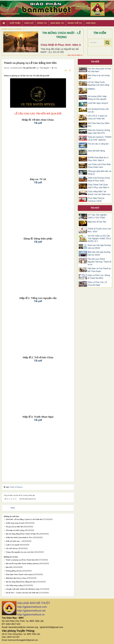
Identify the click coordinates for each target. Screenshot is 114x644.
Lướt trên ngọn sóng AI (98, 103)
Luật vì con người (12, 545)
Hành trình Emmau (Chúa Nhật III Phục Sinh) (99, 179)
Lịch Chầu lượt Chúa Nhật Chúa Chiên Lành (99, 166)
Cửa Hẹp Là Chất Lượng (15, 530)
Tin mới (95, 62)
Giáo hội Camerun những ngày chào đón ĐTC (99, 132)
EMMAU (91, 89)
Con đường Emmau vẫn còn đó (98, 110)
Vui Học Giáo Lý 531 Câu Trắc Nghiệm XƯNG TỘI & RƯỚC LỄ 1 (99, 239)
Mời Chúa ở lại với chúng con (99, 77)
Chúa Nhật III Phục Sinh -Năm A (61, 45)
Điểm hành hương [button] (12, 29)
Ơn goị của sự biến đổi (14, 527)
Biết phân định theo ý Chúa (16, 578)
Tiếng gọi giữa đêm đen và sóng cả (99, 173)
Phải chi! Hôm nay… (13, 541)
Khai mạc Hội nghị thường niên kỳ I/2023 (99, 247)
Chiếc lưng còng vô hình (15, 523)
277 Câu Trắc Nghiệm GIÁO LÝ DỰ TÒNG (97, 216)
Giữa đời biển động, (97, 151)
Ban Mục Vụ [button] (57, 23)
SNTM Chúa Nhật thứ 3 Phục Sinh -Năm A (98, 159)
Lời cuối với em (12, 548)
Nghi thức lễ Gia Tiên (97, 222)
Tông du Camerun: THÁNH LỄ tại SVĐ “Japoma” (100, 138)
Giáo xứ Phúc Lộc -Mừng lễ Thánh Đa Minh (99, 277)
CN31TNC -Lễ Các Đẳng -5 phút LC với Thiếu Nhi (24, 519)
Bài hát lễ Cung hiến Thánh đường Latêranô (22, 564)
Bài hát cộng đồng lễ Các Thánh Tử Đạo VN (22, 534)
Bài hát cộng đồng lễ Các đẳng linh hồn (21, 582)
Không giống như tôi (14, 571)
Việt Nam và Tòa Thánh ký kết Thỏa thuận (99, 270)
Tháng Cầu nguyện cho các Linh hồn (20, 552)
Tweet (13, 508)
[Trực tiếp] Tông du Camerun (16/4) (96, 200)
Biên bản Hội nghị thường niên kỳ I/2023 (99, 253)
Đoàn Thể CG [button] (75, 23)
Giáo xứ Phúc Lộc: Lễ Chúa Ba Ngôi (97, 284)
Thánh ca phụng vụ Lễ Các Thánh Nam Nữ (22, 560)
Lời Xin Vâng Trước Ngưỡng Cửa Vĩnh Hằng (98, 84)
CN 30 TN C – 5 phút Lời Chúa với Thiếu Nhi (22, 593)
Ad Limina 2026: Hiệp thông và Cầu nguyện (97, 98)
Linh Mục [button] (91, 23)
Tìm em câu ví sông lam (98, 144)
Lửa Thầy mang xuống (14, 585)
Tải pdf (38, 123)
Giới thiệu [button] (15, 23)
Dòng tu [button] (42, 23)
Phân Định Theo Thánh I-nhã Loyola (19, 574)
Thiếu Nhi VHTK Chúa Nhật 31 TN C (19, 538)
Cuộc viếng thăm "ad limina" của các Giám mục (99, 193)
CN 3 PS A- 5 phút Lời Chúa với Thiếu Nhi (97, 117)
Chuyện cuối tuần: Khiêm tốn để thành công (22, 589)
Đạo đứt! (9, 567)
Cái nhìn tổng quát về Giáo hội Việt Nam (99, 70)
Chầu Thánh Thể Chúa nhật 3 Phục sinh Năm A (98, 186)
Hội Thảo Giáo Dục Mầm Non (99, 125)
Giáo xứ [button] (29, 23)
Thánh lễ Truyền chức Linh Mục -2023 (99, 230)
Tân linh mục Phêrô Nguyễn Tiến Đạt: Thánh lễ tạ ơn (99, 262)
